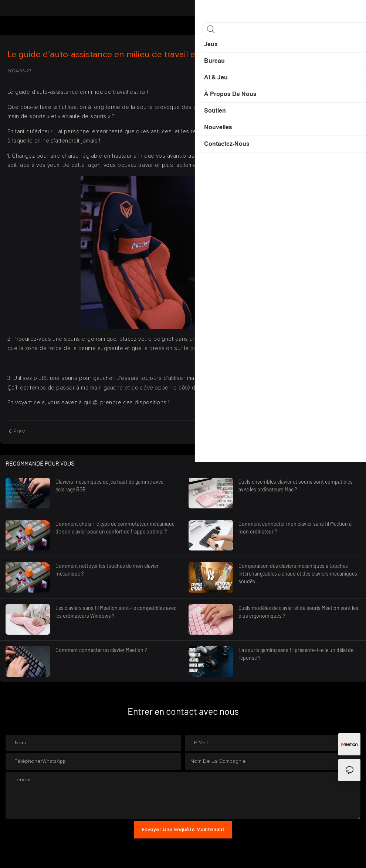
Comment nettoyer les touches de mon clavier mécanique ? (107, 570)
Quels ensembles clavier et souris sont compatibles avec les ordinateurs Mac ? (296, 486)
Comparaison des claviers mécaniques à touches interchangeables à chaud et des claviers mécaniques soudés (298, 574)
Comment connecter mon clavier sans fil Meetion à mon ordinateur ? (295, 528)
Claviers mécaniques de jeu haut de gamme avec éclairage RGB (109, 486)
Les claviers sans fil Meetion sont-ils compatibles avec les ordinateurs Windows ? (116, 612)
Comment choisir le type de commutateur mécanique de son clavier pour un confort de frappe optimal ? (115, 528)
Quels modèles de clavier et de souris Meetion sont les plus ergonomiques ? (298, 612)
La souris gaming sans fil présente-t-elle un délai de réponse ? (296, 654)
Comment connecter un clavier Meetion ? (101, 650)
